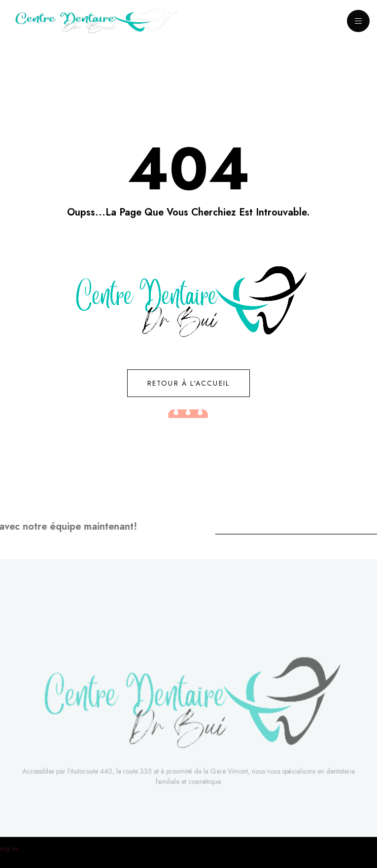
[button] (46, 241)
